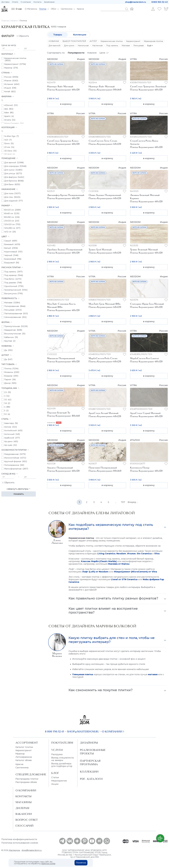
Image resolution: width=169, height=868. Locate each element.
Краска (19, 764)
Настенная (97, 46)
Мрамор (20, 754)
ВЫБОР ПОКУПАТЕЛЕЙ (74, 41)
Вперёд (133, 502)
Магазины (24, 802)
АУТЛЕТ (93, 41)
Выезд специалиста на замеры (62, 759)
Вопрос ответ (27, 820)
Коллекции (80, 35)
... (116, 502)
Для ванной (55, 46)
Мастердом (15, 850)
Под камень (112, 46)
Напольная (83, 46)
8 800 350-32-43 (160, 2)
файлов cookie (48, 864)
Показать (19, 494)
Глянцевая (139, 46)
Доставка (5, 2)
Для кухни (69, 46)
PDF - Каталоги (91, 779)
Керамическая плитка (112, 41)
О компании (26, 2)
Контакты (37, 2)
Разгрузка (57, 754)
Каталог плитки (24, 747)
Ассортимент (27, 743)
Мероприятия (59, 781)
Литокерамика (24, 757)
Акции (55, 784)
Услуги (57, 750)
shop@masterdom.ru (135, 2)
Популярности (76, 53)
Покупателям (62, 743)
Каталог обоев (24, 760)
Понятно (81, 863)
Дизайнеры (89, 743)
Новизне (92, 53)
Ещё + (150, 46)
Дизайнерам (49, 2)
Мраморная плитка (153, 41)
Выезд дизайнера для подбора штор (62, 765)
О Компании (26, 790)
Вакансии (24, 814)
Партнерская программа (90, 763)
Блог (55, 773)
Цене (104, 53)
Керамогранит (133, 41)
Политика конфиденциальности (19, 839)
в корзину (66, 104)
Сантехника (22, 768)
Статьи (55, 777)
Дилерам (22, 808)
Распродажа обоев (26, 782)
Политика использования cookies (20, 843)
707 (123, 502)
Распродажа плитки (27, 779)
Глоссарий (24, 826)
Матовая (126, 46)
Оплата (15, 2)
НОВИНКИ (54, 41)
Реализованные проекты (93, 752)
